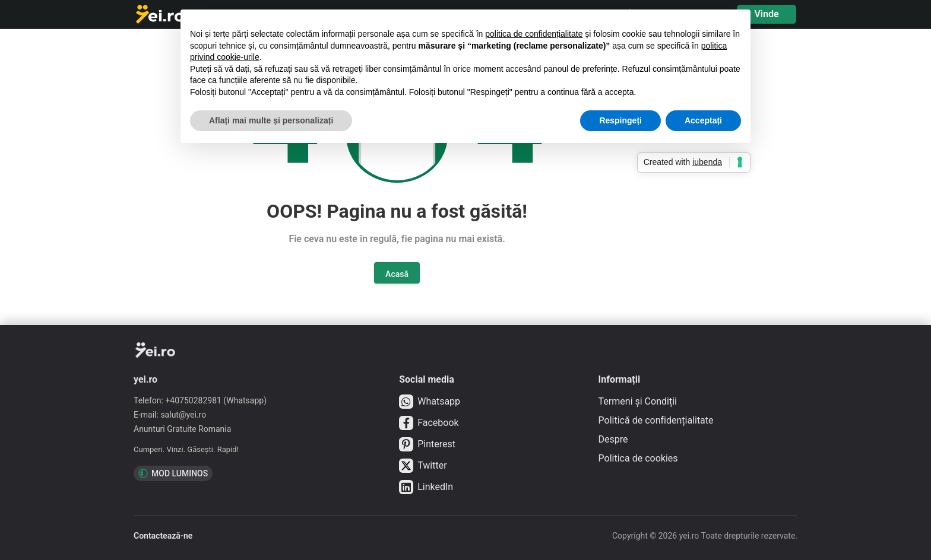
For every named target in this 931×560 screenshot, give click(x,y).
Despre (613, 439)
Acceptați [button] (703, 120)
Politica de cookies (638, 458)
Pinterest (427, 444)
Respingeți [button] (620, 120)
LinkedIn (426, 487)
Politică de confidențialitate (656, 420)
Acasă (397, 274)
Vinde (766, 14)
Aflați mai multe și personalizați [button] (271, 120)
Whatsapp (430, 402)
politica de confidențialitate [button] (534, 34)
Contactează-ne (163, 536)
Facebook (429, 423)
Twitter (423, 466)
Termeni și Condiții (638, 401)
